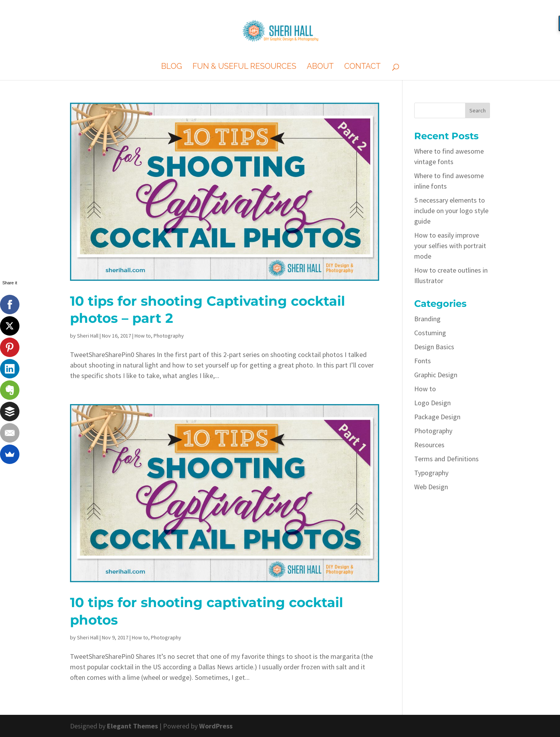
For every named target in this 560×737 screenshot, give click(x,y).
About (320, 67)
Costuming (430, 333)
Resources (429, 445)
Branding (427, 319)
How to (143, 336)
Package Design (437, 417)
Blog (171, 67)
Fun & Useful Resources (244, 67)
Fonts (423, 361)
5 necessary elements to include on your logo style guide (451, 211)
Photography (169, 336)
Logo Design (432, 403)
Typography (431, 473)
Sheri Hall (88, 336)
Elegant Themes (132, 726)
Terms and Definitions (446, 459)
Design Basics (434, 347)
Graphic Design (436, 375)
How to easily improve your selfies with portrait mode (450, 246)
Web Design (431, 487)
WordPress (216, 726)
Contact (362, 67)
